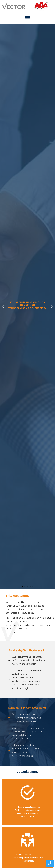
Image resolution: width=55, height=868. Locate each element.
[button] (27, 18)
